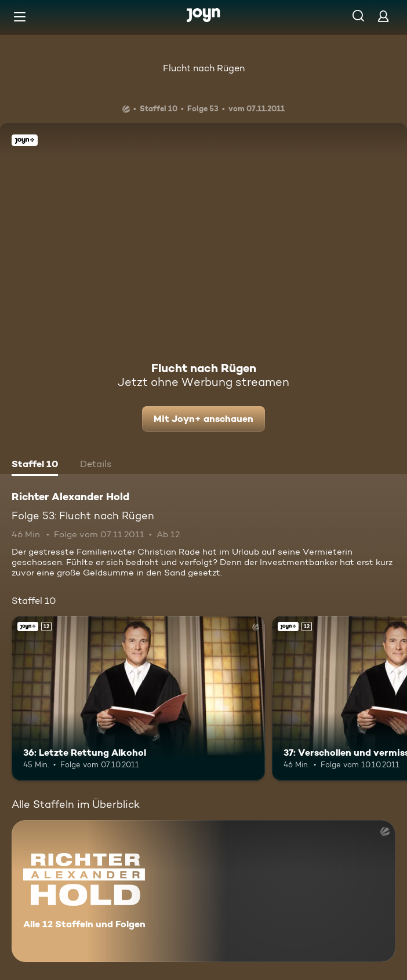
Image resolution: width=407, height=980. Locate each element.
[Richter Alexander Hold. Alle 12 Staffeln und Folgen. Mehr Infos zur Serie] (203, 891)
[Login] (383, 16)
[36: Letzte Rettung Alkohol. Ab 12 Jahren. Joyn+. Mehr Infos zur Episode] (138, 698)
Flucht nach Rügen (204, 68)
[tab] (35, 465)
